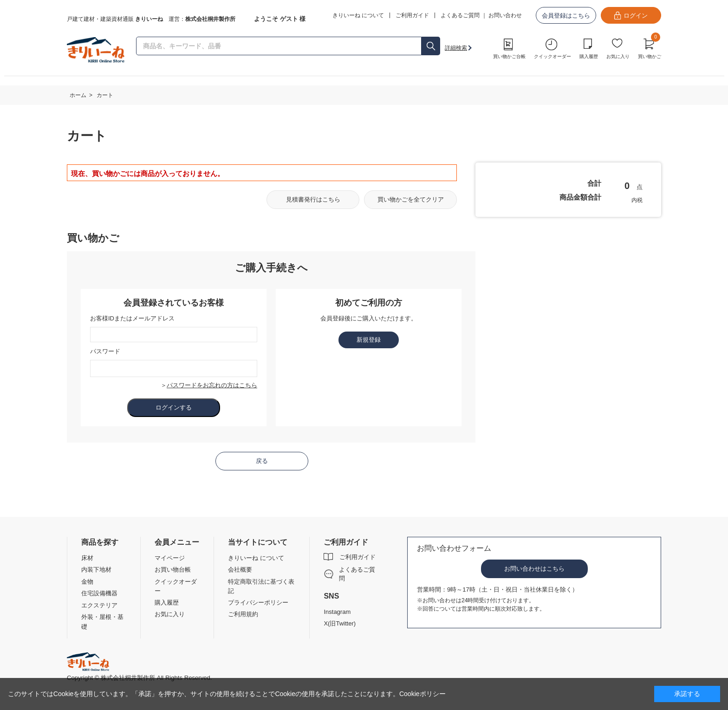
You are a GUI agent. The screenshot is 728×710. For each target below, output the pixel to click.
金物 (87, 582)
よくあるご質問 (460, 15)
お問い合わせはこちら (534, 569)
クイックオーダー (552, 56)
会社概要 (240, 570)
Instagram (337, 612)
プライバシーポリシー (258, 603)
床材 (87, 558)
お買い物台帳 (173, 570)
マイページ (170, 558)
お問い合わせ (505, 15)
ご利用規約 (243, 614)
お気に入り (618, 56)
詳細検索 (456, 48)
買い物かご (650, 47)
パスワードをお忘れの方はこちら (212, 385)
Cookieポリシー (422, 694)
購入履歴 (589, 56)
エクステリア (99, 605)
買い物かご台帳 (509, 56)
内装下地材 (96, 570)
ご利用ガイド (357, 557)
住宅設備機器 (99, 593)
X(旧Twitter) (340, 623)
